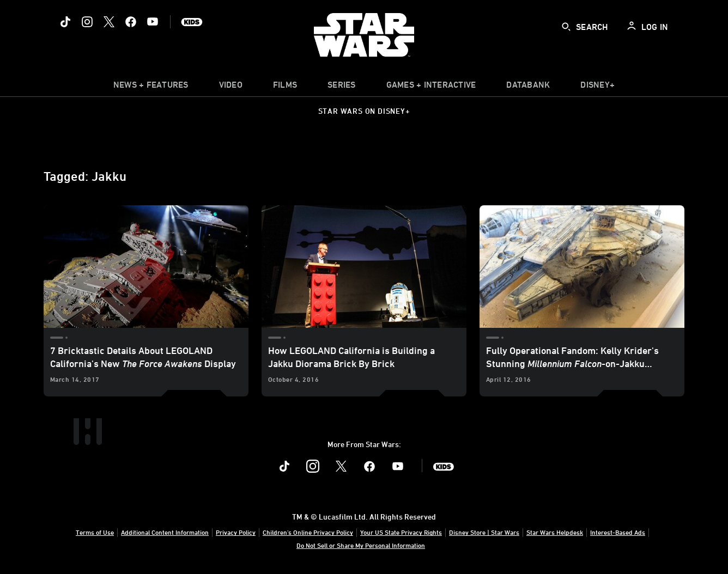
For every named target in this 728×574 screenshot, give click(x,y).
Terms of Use (95, 532)
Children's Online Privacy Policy (308, 532)
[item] (151, 87)
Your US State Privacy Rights (401, 532)
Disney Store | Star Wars (484, 532)
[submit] (566, 27)
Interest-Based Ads (618, 532)
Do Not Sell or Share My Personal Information (361, 545)
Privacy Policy (236, 532)
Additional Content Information (165, 532)
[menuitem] (231, 87)
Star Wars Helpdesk (555, 532)
